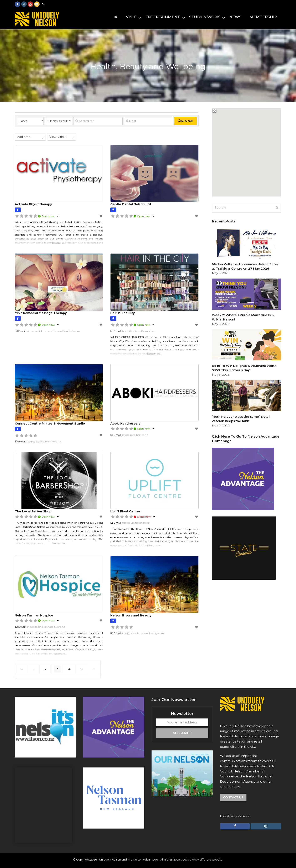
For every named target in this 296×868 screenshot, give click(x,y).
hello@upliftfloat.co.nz (136, 523)
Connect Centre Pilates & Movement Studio (50, 424)
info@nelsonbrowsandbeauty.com (143, 633)
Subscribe (182, 733)
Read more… (59, 243)
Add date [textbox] (24, 137)
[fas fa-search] (185, 121)
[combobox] (30, 137)
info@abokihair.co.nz (135, 435)
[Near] (149, 121)
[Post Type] (30, 121)
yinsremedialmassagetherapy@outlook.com (53, 331)
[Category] (58, 121)
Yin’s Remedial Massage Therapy (41, 313)
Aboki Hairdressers (125, 424)
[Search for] (98, 121)
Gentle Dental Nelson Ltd (131, 204)
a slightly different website (205, 859)
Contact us (233, 797)
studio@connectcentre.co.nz (44, 441)
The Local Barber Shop (33, 511)
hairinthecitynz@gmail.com (139, 331)
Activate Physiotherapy (33, 204)
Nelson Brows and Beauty (131, 615)
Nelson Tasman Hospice (34, 615)
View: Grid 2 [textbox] (58, 137)
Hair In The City (123, 313)
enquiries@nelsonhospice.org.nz (46, 627)
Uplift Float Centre (125, 511)
